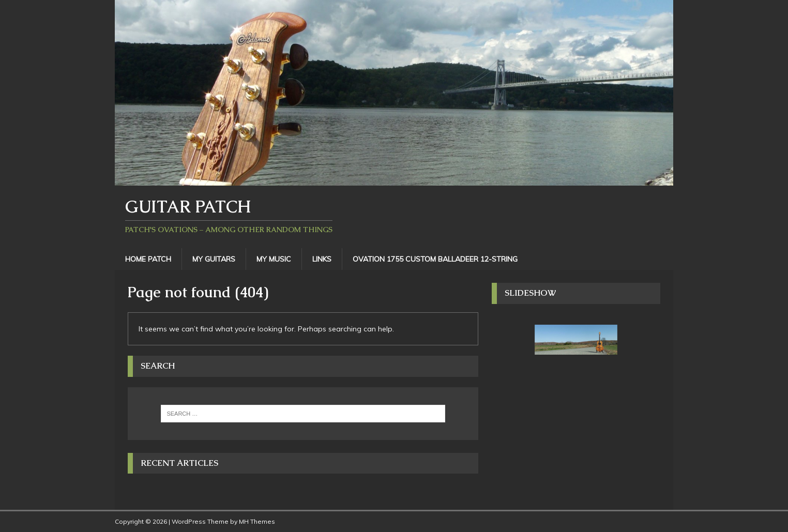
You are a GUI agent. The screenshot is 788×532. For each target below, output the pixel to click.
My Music (274, 259)
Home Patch (148, 259)
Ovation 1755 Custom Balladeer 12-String (435, 259)
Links (322, 259)
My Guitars (214, 259)
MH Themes (257, 521)
